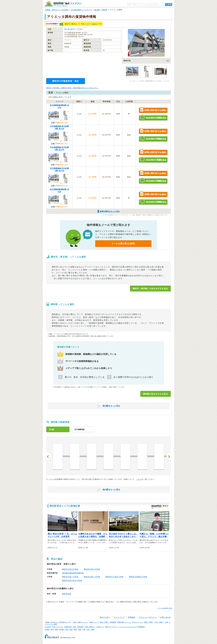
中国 (84, 629)
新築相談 (80, 627)
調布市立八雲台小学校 (115, 577)
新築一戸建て (149, 622)
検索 (170, 4)
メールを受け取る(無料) (123, 244)
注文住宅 (48, 627)
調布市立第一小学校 (70, 577)
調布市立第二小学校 (92, 577)
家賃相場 (113, 622)
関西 (75, 629)
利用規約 (132, 617)
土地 (166, 622)
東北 (52, 629)
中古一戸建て (159, 622)
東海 (71, 629)
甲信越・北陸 (64, 629)
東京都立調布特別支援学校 (73, 573)
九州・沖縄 (90, 629)
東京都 (97, 10)
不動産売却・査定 (70, 627)
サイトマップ (119, 617)
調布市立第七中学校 (92, 569)
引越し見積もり (90, 627)
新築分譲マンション (124, 622)
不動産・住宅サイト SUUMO (57, 10)
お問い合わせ (165, 617)
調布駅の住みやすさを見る (156, 394)
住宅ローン (100, 627)
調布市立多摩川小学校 (138, 577)
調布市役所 (67, 594)
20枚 (53, 122)
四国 (80, 629)
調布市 (105, 10)
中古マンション (138, 622)
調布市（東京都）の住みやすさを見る (150, 289)
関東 (56, 629)
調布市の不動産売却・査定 (66, 81)
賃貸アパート (94, 622)
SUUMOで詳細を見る (153, 118)
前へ (48, 457)
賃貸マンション (83, 622)
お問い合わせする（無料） (153, 110)
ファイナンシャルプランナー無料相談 (132, 627)
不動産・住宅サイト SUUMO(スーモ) (58, 622)
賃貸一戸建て (104, 622)
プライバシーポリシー (148, 617)
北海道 (47, 629)
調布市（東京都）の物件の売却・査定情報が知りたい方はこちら (72, 88)
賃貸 (94, 24)
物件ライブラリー (112, 627)
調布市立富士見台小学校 (72, 580)
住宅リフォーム (58, 627)
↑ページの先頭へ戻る (165, 608)
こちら (139, 479)
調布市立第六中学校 (70, 569)
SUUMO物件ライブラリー (82, 10)
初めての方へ (105, 617)
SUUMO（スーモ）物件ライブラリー (64, 4)
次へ (169, 457)
